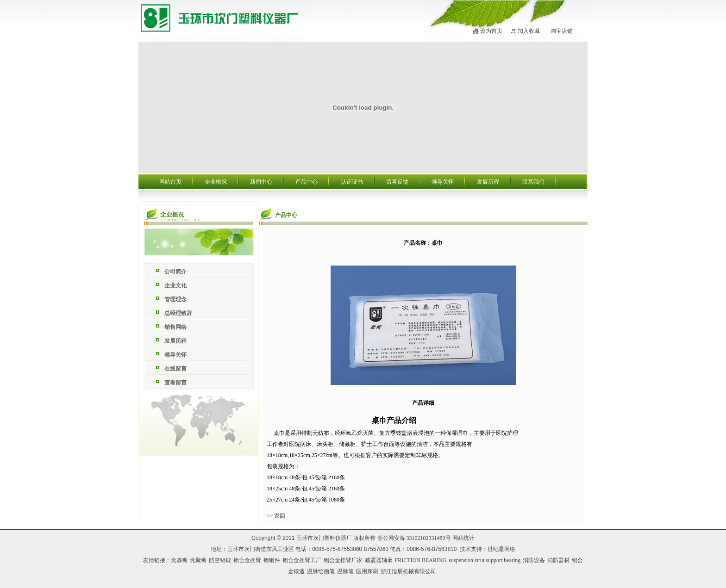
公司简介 (175, 272)
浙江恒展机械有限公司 (408, 571)
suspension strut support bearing (485, 560)
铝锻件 (272, 560)
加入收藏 (529, 31)
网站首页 (170, 182)
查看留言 (175, 383)
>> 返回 (276, 516)
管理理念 (175, 299)
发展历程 (488, 182)
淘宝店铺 (562, 31)
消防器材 (558, 560)
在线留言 (175, 369)
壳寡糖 (179, 560)
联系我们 (533, 182)
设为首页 (491, 31)
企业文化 (175, 285)
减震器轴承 (379, 560)
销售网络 (175, 327)
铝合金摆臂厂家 (343, 560)
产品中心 (307, 182)
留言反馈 (397, 182)
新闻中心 (261, 182)
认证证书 (352, 182)
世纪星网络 (501, 549)
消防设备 (534, 560)
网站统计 (463, 538)
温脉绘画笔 (321, 571)
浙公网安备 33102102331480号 (414, 538)
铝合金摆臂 (247, 560)
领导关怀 (443, 182)
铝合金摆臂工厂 (302, 560)
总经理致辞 (178, 313)
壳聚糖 (198, 560)
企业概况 (216, 182)
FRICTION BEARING (421, 560)
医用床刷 (367, 571)
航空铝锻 (220, 560)
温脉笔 (345, 571)
